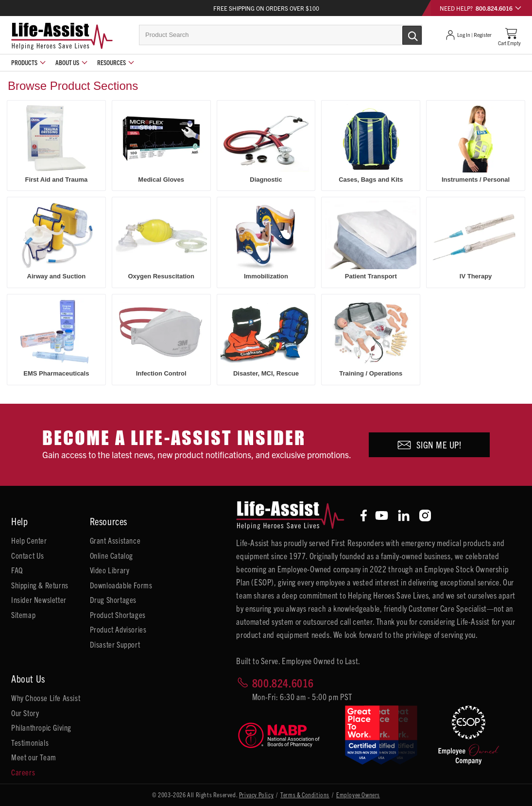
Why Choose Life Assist (46, 698)
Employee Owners (358, 795)
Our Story (25, 713)
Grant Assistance (115, 540)
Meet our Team (34, 757)
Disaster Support (115, 644)
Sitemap (23, 615)
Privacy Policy (256, 795)
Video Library (110, 570)
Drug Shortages (113, 600)
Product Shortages (118, 615)
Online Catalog (112, 555)
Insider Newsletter (39, 600)
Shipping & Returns (40, 585)
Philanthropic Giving (41, 727)
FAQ (17, 570)
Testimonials (30, 742)
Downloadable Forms (121, 585)
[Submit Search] (402, 34)
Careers (23, 772)
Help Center (29, 540)
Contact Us (28, 555)
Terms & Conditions (305, 795)
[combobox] (281, 35)
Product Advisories (118, 629)
